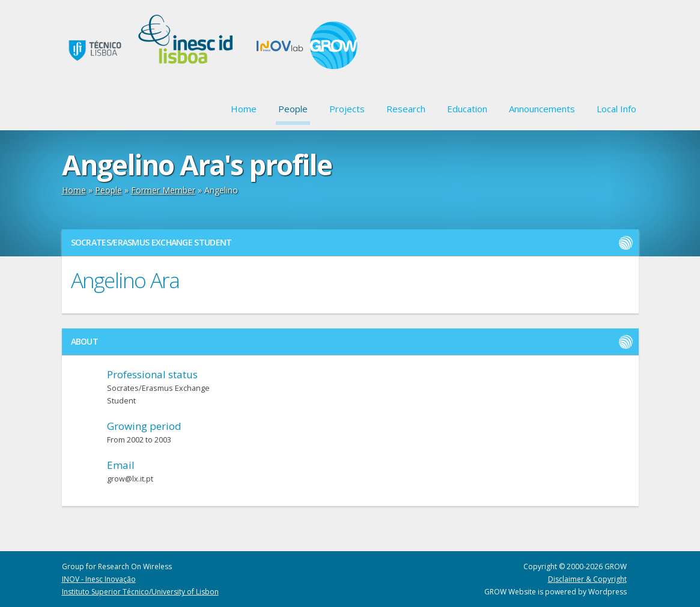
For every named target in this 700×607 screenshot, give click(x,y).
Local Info (616, 109)
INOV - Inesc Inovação (99, 579)
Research (406, 109)
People (293, 109)
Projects (347, 109)
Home (244, 109)
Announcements (542, 109)
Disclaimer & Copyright (587, 579)
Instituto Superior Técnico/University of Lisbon (140, 592)
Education (467, 109)
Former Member (163, 190)
